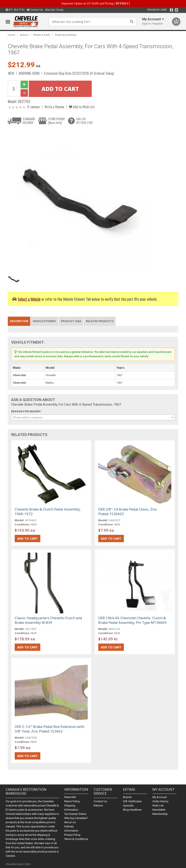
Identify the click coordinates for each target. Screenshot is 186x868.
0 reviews (34, 107)
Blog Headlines (132, 810)
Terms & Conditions (76, 839)
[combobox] (93, 417)
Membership (160, 814)
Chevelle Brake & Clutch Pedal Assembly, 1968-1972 (48, 511)
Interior (24, 35)
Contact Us (35, 10)
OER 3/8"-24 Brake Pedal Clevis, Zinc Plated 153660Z (128, 511)
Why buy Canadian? (76, 818)
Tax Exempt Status (75, 814)
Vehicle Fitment (45, 321)
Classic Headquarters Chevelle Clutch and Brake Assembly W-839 (48, 620)
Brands (127, 797)
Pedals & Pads (42, 35)
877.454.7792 (15, 10)
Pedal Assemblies (66, 35)
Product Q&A (71, 321)
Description (19, 321)
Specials (128, 805)
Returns (98, 805)
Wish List (158, 805)
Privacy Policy (72, 835)
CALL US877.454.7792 (84, 121)
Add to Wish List (82, 107)
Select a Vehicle (29, 299)
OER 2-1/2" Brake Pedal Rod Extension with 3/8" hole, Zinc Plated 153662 (50, 729)
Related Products (100, 321)
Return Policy (72, 801)
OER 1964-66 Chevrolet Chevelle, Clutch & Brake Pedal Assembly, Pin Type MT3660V (132, 620)
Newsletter (159, 810)
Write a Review (54, 107)
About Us (70, 822)
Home (11, 35)
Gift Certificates (132, 801)
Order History (160, 801)
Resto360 (70, 797)
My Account (160, 797)
